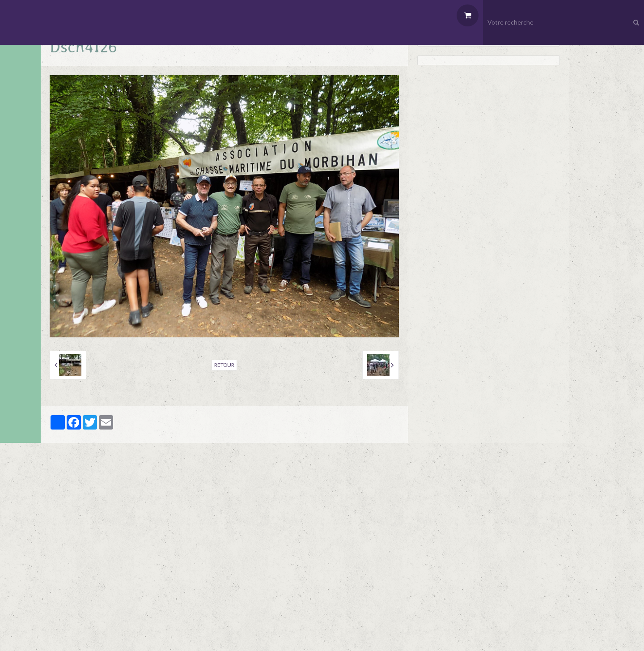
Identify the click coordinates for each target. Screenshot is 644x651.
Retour (224, 365)
